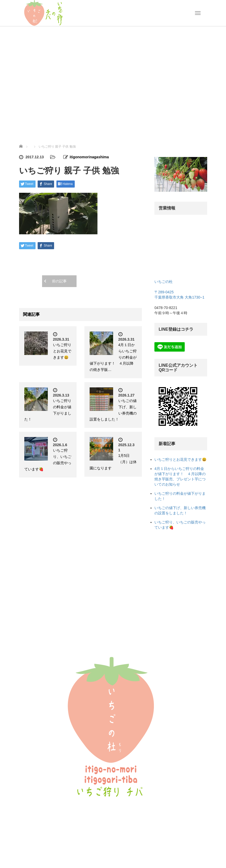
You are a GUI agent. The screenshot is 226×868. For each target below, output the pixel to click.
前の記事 (59, 281)
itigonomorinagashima (89, 157)
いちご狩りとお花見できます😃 (62, 351)
